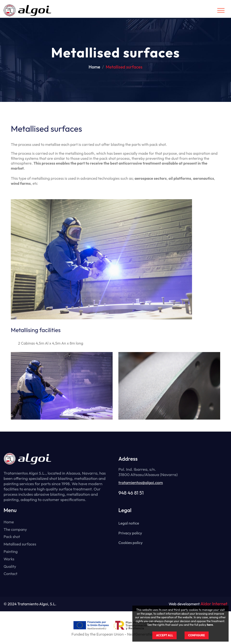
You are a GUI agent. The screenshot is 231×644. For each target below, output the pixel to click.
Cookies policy (131, 543)
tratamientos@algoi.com (141, 482)
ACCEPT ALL (164, 635)
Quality (10, 566)
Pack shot (12, 537)
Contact (10, 574)
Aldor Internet (214, 604)
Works (9, 559)
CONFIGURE (197, 635)
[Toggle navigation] (221, 10)
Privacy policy (130, 533)
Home (94, 67)
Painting (11, 551)
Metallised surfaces (20, 544)
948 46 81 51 (131, 493)
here (210, 625)
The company (15, 529)
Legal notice (129, 523)
